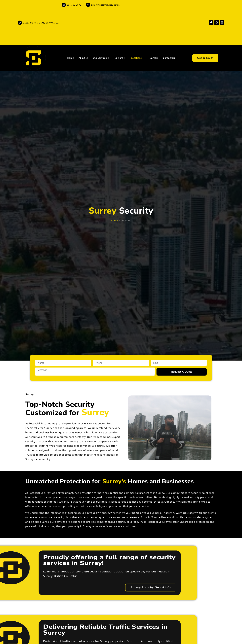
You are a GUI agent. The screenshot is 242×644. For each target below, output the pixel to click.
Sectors (120, 58)
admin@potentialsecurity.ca (105, 5)
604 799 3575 (74, 5)
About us (83, 58)
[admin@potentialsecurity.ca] (88, 5)
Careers (154, 58)
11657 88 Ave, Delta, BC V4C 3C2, (41, 23)
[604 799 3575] (64, 5)
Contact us (169, 58)
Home (71, 58)
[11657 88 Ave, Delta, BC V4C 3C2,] (20, 23)
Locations (138, 58)
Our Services (101, 58)
